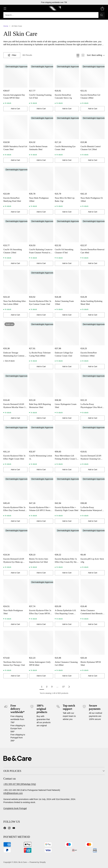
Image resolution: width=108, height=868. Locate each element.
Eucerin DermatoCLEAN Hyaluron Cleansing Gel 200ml (91, 459)
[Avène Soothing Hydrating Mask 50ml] (93, 282)
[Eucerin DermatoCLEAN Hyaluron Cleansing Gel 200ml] (93, 437)
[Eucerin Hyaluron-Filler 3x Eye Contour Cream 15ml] (41, 282)
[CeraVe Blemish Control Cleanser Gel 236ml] (93, 127)
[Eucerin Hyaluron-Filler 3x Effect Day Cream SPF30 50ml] (41, 591)
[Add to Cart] (15, 109)
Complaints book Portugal (15, 808)
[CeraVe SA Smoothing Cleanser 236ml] (15, 230)
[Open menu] (5, 8)
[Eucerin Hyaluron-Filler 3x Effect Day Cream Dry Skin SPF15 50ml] (67, 540)
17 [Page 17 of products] (63, 687)
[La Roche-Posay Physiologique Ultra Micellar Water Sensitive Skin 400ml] (93, 385)
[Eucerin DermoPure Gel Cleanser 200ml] (93, 76)
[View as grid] (78, 55)
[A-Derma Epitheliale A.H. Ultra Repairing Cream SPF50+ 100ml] (67, 591)
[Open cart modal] (102, 8)
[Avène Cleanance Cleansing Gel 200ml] (67, 643)
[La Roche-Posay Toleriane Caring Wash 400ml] (41, 333)
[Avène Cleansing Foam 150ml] (67, 282)
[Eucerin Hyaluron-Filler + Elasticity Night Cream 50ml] (67, 488)
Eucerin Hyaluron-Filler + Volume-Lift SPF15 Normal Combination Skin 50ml (40, 510)
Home (6, 26)
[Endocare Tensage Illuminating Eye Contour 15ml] (15, 333)
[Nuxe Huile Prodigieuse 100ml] (41, 179)
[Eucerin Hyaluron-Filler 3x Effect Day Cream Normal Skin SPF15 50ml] (15, 488)
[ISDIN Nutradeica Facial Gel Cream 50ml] (15, 127)
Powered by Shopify (38, 862)
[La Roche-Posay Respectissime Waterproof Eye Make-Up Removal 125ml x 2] (93, 488)
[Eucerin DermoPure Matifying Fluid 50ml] (15, 179)
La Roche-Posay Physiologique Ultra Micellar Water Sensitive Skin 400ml (92, 407)
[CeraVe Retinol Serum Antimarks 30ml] (41, 127)
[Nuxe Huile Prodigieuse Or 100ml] (93, 179)
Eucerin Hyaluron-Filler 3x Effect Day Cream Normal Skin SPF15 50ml (14, 510)
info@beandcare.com (13, 793)
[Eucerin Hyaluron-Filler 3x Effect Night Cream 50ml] (15, 437)
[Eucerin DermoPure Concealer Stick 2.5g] (67, 76)
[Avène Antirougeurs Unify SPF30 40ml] (41, 643)
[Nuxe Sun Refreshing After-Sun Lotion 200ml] (15, 282)
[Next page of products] (69, 687)
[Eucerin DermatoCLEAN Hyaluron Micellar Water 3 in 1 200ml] (15, 385)
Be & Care (23, 862)
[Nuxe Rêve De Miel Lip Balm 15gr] (67, 179)
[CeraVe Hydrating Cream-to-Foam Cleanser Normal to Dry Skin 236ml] (41, 230)
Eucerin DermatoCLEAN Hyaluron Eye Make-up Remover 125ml (14, 562)
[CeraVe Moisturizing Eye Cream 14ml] (67, 127)
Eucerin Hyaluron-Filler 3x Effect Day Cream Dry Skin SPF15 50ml (66, 562)
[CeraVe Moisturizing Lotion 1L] (41, 437)
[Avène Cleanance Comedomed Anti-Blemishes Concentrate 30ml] (93, 591)
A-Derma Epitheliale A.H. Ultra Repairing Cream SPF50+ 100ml (66, 613)
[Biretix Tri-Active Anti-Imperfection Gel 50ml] (41, 540)
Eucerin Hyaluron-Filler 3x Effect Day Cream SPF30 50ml (40, 613)
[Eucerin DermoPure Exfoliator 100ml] (93, 333)
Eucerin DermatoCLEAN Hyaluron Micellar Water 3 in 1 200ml (15, 407)
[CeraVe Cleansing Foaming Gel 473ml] (41, 76)
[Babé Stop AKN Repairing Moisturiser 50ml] (41, 385)
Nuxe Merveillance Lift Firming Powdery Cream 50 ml (66, 459)
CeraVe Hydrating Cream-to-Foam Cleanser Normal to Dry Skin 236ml (41, 252)
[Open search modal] (54, 15)
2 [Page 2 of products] (47, 687)
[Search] (102, 15)
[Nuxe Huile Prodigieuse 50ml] (15, 591)
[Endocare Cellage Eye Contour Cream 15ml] (67, 333)
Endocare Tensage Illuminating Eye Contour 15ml (14, 356)
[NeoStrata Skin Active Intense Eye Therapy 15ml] (15, 643)
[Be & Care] (54, 8)
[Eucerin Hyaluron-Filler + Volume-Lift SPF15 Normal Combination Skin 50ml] (41, 488)
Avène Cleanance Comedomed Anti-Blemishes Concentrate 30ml (92, 613)
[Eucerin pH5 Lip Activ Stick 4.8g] (93, 540)
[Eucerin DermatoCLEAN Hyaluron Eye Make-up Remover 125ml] (15, 540)
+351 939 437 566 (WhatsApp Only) (20, 784)
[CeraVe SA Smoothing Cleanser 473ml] (67, 230)
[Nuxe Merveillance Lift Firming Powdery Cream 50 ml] (67, 437)
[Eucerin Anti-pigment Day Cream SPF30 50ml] (15, 76)
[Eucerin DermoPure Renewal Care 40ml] (93, 230)
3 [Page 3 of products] (52, 687)
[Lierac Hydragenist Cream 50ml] (67, 385)
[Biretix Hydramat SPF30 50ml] (93, 643)
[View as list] (83, 55)
